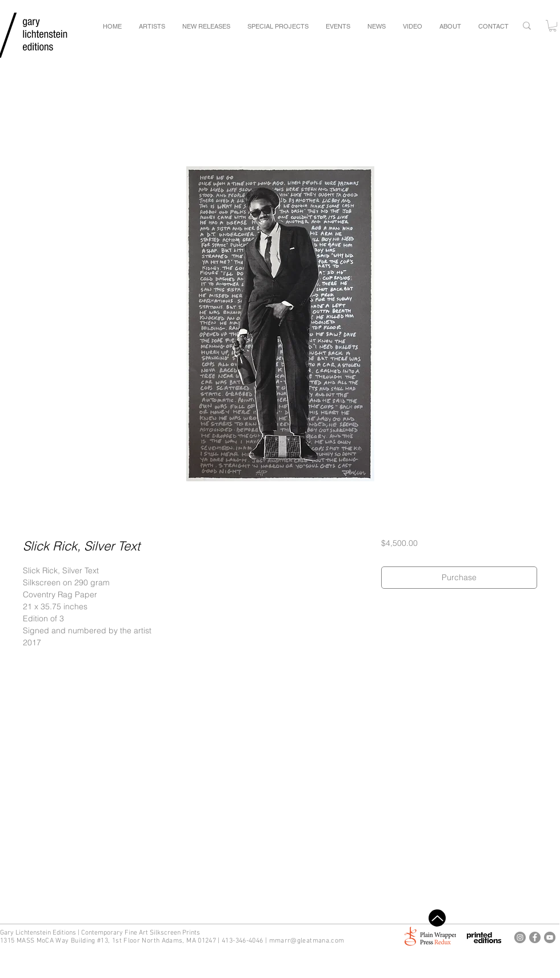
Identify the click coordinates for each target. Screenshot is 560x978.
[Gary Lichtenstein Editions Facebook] (535, 937)
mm (275, 941)
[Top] (437, 918)
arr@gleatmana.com (312, 941)
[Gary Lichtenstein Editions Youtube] (550, 937)
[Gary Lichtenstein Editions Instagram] (520, 937)
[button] (553, 26)
